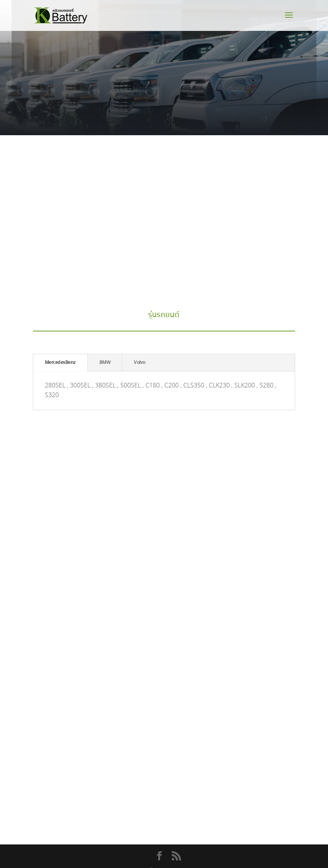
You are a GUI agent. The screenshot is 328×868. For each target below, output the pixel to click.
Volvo (140, 363)
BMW (105, 363)
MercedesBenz (60, 363)
